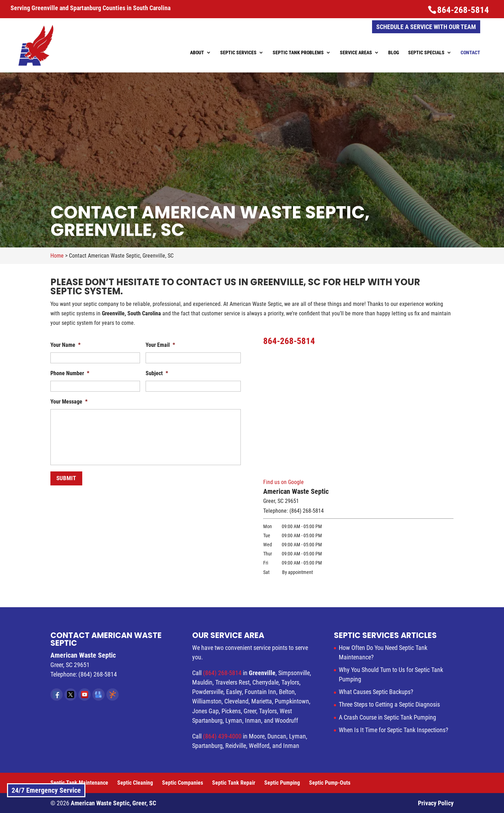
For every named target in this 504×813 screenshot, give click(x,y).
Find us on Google (283, 482)
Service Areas (356, 53)
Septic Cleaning (135, 783)
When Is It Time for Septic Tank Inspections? (394, 730)
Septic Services (238, 53)
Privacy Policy (436, 803)
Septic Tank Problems (298, 53)
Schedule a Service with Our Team (426, 27)
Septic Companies (183, 783)
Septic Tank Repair (234, 783)
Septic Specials (426, 53)
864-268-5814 (463, 10)
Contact (470, 53)
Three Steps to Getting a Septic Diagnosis (389, 704)
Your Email (160, 345)
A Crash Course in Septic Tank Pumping (387, 717)
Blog (394, 53)
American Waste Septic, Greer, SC (113, 803)
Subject (157, 373)
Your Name (65, 345)
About (197, 53)
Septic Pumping (282, 783)
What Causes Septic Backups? (376, 692)
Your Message (69, 402)
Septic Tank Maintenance (79, 783)
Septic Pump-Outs (330, 783)
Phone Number (70, 373)
